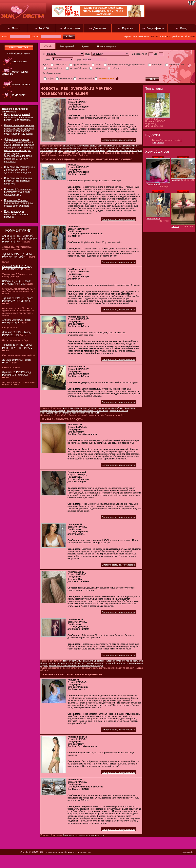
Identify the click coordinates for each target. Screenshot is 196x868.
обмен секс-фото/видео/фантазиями (125, 65)
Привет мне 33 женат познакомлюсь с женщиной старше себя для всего (19, 203)
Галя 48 (176, 226)
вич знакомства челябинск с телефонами (88, 410)
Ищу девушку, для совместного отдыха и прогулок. (16, 214)
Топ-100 (44, 28)
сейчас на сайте (84, 78)
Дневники (100, 28)
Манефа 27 (177, 180)
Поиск (16, 28)
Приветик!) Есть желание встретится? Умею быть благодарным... (18, 192)
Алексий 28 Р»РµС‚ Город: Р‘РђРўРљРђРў (17, 321)
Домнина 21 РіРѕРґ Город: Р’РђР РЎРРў (17, 334)
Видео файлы (155, 28)
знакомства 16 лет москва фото (79, 146)
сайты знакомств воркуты (101, 148)
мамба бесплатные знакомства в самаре (84, 661)
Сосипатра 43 (154, 184)
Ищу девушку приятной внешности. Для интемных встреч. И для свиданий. (19, 117)
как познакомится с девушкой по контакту (107, 663)
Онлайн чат (19, 95)
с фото (49, 78)
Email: (16, 36)
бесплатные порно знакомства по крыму (79, 413)
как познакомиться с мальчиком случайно (118, 146)
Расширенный (67, 46)
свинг (97, 65)
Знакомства (20, 62)
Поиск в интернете (107, 46)
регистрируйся (19, 47)
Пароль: (46, 36)
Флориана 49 (153, 219)
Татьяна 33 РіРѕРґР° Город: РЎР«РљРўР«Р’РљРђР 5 (17, 299)
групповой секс (79, 65)
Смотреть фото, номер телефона (119, 140)
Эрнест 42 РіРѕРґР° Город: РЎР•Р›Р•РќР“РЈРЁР (17, 255)
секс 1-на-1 (59, 65)
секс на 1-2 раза (76, 68)
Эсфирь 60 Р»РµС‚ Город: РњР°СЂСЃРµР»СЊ (16, 282)
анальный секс (175, 65)
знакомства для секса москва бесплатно (85, 150)
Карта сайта (188, 852)
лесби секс (97, 68)
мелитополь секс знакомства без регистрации (64, 148)
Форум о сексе (21, 85)
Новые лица (64, 78)
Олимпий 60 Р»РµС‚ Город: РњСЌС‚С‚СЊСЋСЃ (17, 268)
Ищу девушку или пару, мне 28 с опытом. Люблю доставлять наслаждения (20, 170)
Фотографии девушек (15, 73)
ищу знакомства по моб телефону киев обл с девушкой (91, 408)
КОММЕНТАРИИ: (19, 231)
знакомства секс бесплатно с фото (124, 150)
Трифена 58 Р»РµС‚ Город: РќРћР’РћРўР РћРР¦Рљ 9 (17, 346)
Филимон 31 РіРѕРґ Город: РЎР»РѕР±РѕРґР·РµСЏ (17, 374)
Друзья (86, 46)
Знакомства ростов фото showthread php (84, 835)
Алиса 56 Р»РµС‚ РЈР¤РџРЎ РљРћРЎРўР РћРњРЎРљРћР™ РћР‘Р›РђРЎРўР (20, 239)
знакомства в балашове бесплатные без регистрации (76, 665)
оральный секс (54, 68)
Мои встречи (72, 28)
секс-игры (155, 65)
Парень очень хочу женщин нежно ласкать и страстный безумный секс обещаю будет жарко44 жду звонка (19, 130)
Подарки (127, 28)
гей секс (114, 68)
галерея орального (115, 661)
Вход (183, 28)
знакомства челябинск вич (71, 663)
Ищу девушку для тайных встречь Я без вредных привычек (18, 181)
